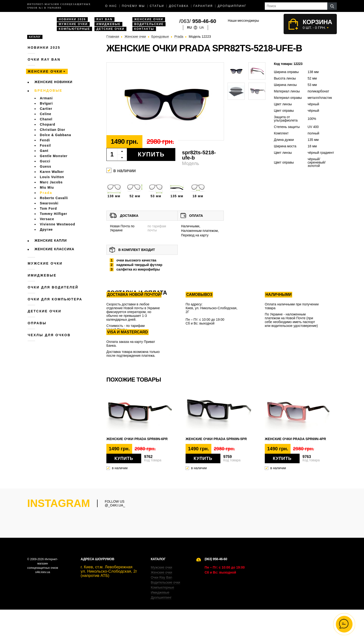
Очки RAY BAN (44, 59)
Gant (44, 151)
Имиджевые (108, 24)
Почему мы (133, 6)
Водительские (149, 24)
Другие (46, 229)
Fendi (45, 140)
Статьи (157, 6)
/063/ (198, 21)
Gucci (45, 161)
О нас (111, 6)
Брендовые (49, 90)
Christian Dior (53, 130)
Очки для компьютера (55, 299)
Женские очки (149, 19)
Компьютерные (74, 29)
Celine (46, 114)
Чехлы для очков (49, 335)
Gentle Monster (54, 156)
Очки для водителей (53, 287)
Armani (46, 98)
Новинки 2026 (72, 19)
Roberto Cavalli (54, 198)
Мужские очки (73, 24)
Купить (151, 154)
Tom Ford (48, 208)
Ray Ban (104, 19)
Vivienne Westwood (57, 224)
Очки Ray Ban (161, 612)
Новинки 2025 (44, 48)
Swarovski (49, 203)
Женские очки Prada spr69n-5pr (216, 439)
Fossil (45, 145)
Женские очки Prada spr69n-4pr (295, 439)
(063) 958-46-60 (216, 593)
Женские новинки (54, 82)
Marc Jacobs (51, 182)
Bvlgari (46, 103)
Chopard (48, 124)
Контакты (144, 29)
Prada (46, 193)
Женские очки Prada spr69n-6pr (137, 439)
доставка (179, 6)
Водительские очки (165, 617)
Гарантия (203, 6)
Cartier (46, 109)
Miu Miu (47, 187)
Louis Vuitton (52, 177)
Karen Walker (52, 172)
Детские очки (110, 29)
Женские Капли (51, 240)
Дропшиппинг (232, 6)
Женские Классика (55, 249)
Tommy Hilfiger (54, 214)
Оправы (37, 323)
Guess (46, 166)
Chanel (46, 119)
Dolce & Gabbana (55, 135)
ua (201, 27)
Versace (47, 219)
